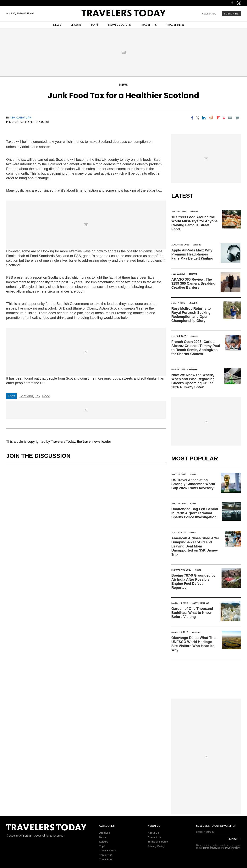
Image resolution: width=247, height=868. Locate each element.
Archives (104, 833)
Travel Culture (108, 851)
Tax (38, 396)
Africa (196, 632)
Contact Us (154, 837)
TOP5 (95, 25)
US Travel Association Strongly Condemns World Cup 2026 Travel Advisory (193, 484)
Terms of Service (158, 842)
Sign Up (233, 839)
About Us (153, 833)
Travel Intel (106, 859)
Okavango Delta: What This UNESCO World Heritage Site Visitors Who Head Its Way (194, 644)
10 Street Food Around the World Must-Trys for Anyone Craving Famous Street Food (195, 223)
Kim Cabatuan (21, 117)
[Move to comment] (237, 118)
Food (46, 396)
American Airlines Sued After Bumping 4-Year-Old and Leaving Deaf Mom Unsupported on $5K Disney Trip (195, 546)
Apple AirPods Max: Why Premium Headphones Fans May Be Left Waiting (192, 254)
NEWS (57, 25)
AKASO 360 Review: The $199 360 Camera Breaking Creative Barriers (193, 283)
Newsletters (209, 14)
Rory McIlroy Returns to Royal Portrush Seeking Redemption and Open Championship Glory (191, 315)
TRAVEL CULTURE (119, 25)
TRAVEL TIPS (149, 25)
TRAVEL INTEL (175, 25)
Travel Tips (106, 855)
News (123, 85)
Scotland (26, 396)
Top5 (102, 846)
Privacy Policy (156, 846)
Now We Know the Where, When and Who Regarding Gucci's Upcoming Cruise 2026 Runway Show (193, 381)
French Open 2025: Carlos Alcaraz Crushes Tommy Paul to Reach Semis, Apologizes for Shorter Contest (196, 348)
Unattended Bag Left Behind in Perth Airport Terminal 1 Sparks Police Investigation (195, 513)
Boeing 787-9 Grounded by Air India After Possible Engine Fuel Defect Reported (193, 582)
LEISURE (76, 25)
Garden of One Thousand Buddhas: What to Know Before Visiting (192, 613)
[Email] (230, 118)
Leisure (194, 212)
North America (200, 603)
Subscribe (231, 14)
